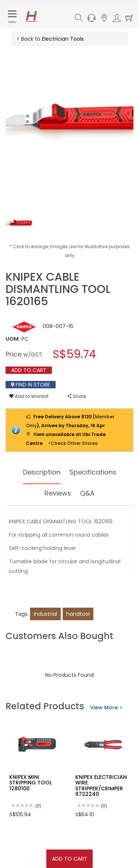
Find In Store (31, 385)
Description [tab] (42, 472)
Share (77, 396)
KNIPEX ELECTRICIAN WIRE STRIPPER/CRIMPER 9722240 (101, 786)
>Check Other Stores (73, 443)
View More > (106, 707)
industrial (45, 614)
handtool (78, 614)
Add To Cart (69, 859)
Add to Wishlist (29, 396)
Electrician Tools (63, 39)
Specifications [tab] (93, 472)
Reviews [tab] (58, 493)
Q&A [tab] (87, 493)
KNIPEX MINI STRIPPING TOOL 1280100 (31, 783)
